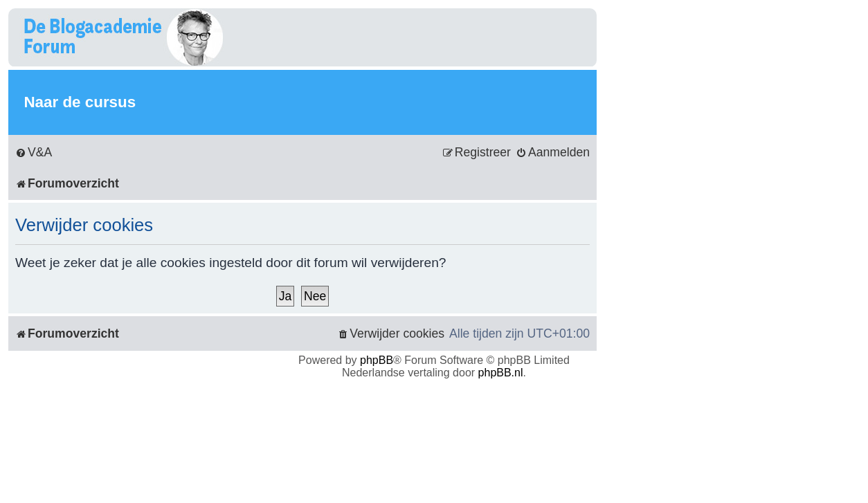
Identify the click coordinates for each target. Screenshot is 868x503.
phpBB (377, 360)
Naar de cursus (80, 102)
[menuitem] (34, 153)
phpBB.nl (501, 373)
